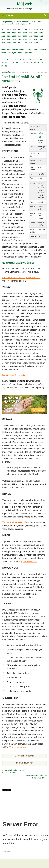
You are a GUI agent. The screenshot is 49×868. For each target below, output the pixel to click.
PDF (44, 73)
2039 (33, 22)
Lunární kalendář (22, 22)
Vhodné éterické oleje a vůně (15, 522)
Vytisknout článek (24, 756)
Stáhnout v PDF (25, 763)
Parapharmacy (7, 22)
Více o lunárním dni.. (19, 747)
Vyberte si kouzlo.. (29, 562)
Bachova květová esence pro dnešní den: (21, 278)
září (40, 22)
